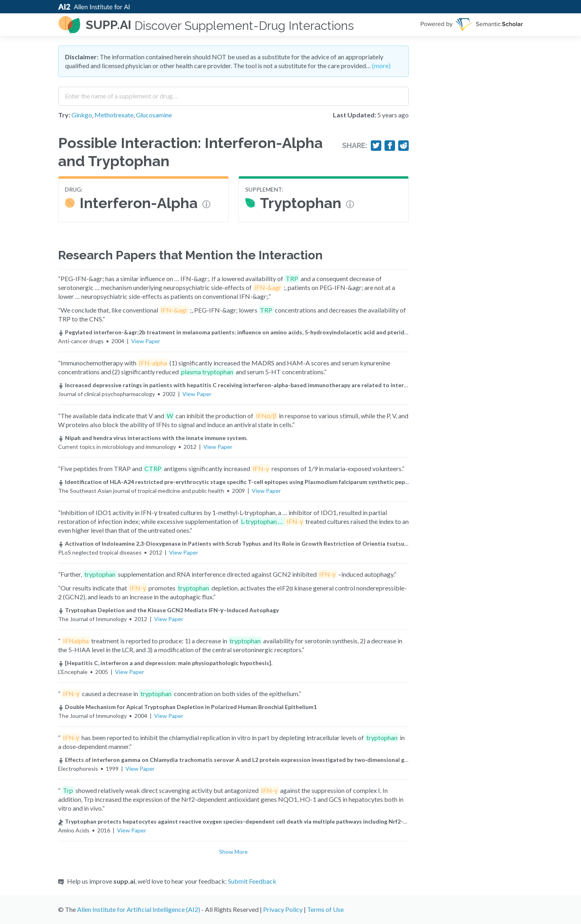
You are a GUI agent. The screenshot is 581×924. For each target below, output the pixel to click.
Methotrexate (114, 115)
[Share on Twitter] (376, 146)
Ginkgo (82, 115)
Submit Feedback (252, 881)
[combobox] (233, 93)
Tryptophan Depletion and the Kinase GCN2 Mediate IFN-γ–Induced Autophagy (168, 610)
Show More (233, 852)
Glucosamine (154, 115)
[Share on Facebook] (390, 146)
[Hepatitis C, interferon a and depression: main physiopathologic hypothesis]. (165, 663)
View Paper (146, 341)
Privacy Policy (283, 909)
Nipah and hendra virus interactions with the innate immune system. (153, 438)
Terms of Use (325, 909)
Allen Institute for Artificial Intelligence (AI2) (139, 909)
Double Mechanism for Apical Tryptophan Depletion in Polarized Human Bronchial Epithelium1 (187, 707)
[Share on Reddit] (403, 146)
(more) (381, 66)
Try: (64, 115)
